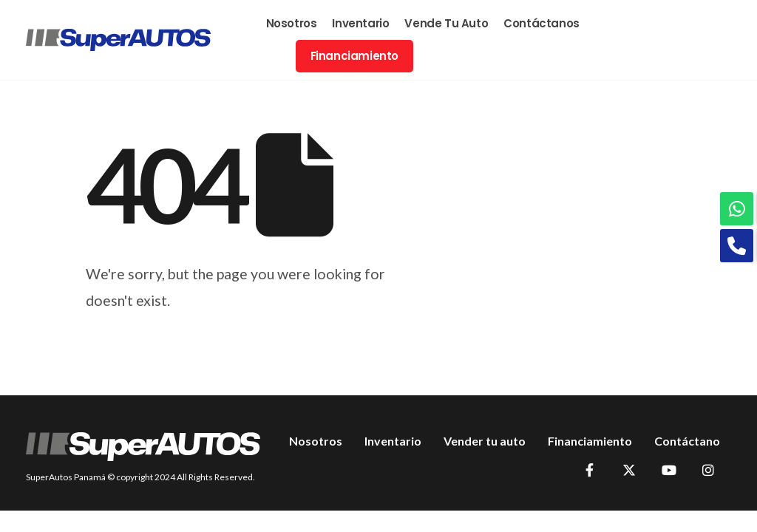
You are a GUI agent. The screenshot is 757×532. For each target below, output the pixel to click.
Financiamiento (354, 56)
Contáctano (687, 441)
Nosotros (292, 23)
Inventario (360, 23)
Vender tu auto (485, 441)
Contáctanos (542, 23)
